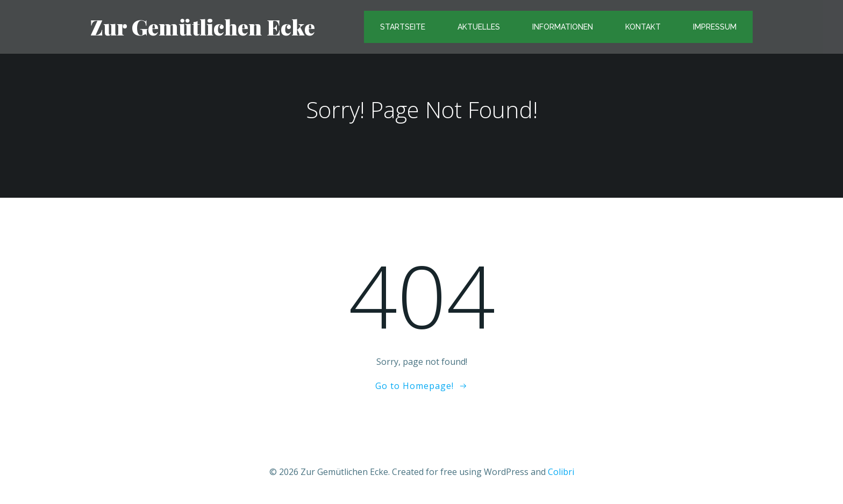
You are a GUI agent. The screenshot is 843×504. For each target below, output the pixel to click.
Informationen (563, 27)
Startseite (403, 27)
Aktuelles (479, 27)
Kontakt (643, 27)
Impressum (715, 27)
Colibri (561, 472)
